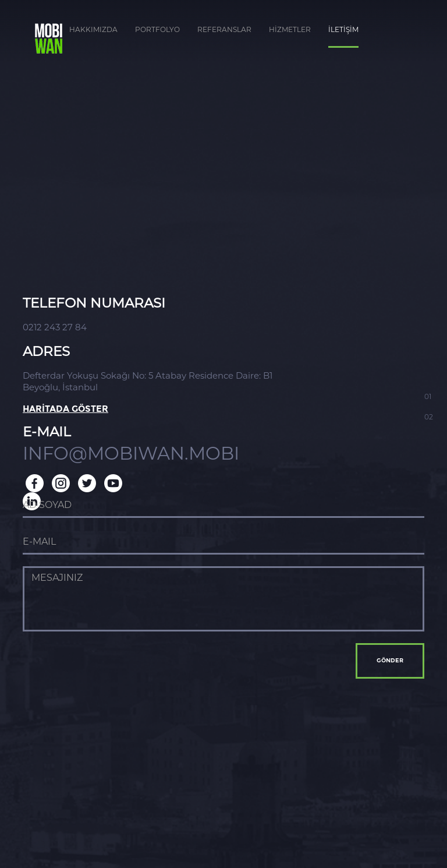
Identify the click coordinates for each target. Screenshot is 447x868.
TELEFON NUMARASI (94, 303)
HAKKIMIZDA (93, 29)
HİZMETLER (290, 29)
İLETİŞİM (343, 29)
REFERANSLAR (224, 29)
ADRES (46, 352)
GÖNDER (390, 660)
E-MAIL (47, 432)
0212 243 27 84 (55, 327)
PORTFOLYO (157, 29)
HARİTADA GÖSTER (65, 409)
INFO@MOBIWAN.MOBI (131, 453)
